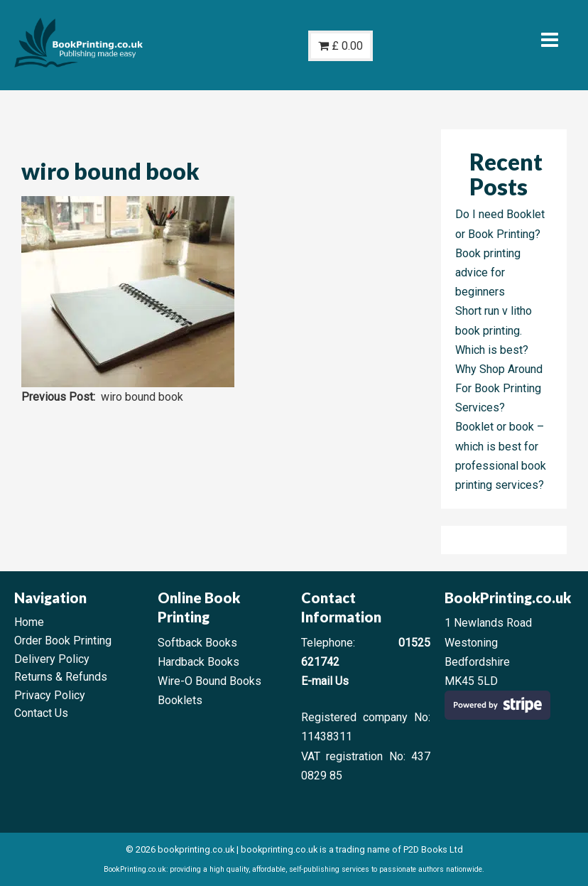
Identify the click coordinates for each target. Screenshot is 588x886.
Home (29, 622)
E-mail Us (325, 681)
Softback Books (197, 643)
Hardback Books (198, 662)
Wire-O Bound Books (209, 681)
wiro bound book (142, 397)
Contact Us (41, 713)
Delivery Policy (52, 659)
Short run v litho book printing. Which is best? (494, 330)
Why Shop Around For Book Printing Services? (499, 388)
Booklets (180, 700)
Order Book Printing (63, 641)
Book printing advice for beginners (488, 272)
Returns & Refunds (61, 677)
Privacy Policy (50, 695)
